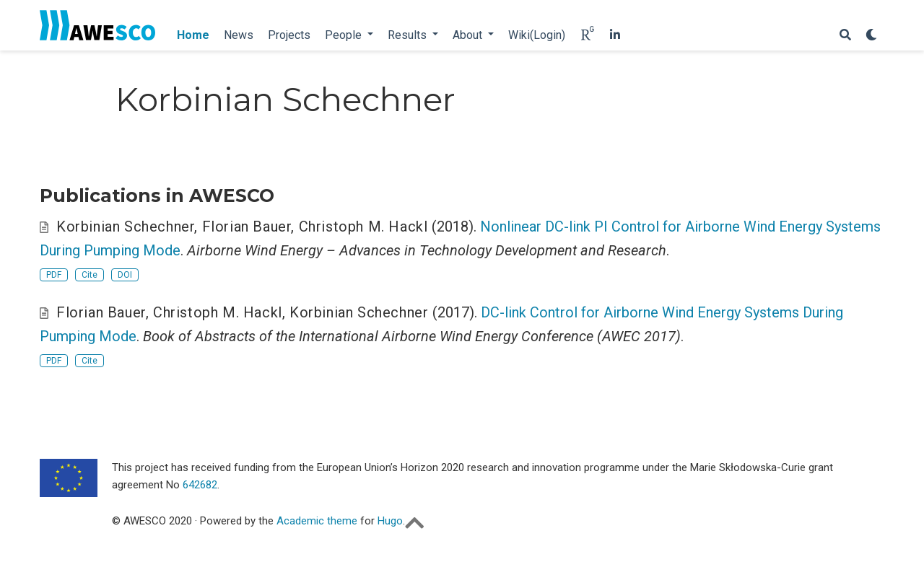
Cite (90, 275)
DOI (125, 275)
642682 (200, 485)
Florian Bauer (247, 227)
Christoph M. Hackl (363, 227)
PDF (54, 275)
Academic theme (317, 521)
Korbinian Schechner (125, 227)
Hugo (390, 521)
